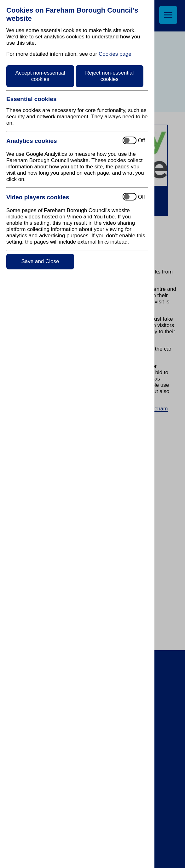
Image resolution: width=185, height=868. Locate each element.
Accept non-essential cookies (40, 76)
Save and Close (40, 261)
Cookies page (115, 54)
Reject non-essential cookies (109, 76)
